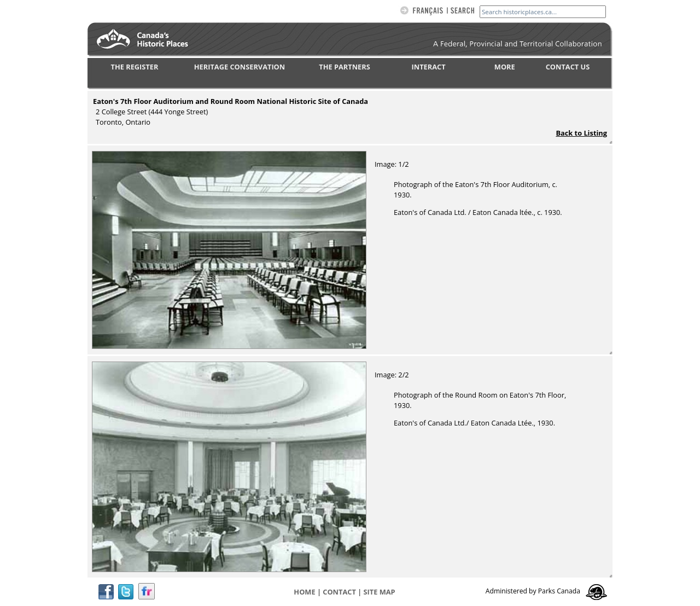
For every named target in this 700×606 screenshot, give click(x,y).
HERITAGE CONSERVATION (240, 67)
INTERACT (429, 67)
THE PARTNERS (344, 67)
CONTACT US (568, 67)
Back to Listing (581, 133)
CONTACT (339, 592)
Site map (380, 592)
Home (304, 592)
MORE (505, 67)
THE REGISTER (135, 67)
